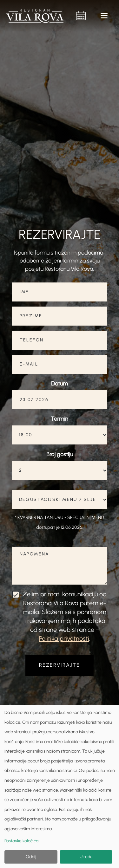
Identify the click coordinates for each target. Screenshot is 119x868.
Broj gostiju (60, 454)
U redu (86, 857)
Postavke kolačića (21, 841)
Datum (60, 384)
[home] (36, 16)
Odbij (31, 857)
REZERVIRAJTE (60, 665)
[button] (104, 16)
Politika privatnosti (64, 638)
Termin (60, 419)
